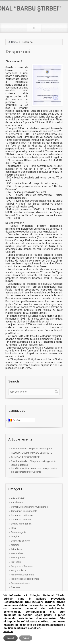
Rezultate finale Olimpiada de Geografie (32, 449)
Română (15, 420)
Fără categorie (19, 532)
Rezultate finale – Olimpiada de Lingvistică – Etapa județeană (34, 463)
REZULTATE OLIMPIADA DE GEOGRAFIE (31, 453)
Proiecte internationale (23, 575)
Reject (26, 638)
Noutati (15, 545)
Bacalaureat (17, 502)
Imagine (15, 536)
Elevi (13, 528)
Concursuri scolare (21, 519)
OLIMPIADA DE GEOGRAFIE (25, 457)
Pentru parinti (18, 558)
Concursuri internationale (24, 511)
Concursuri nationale (22, 515)
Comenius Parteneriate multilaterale (29, 507)
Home (14, 42)
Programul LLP (19, 570)
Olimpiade (16, 549)
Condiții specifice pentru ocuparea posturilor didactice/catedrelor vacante (34, 470)
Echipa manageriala (21, 524)
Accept (11, 638)
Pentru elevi (17, 553)
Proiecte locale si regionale (25, 579)
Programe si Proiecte (22, 566)
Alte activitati (18, 498)
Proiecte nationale (20, 583)
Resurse (15, 587)
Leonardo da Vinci (21, 541)
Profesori (16, 562)
